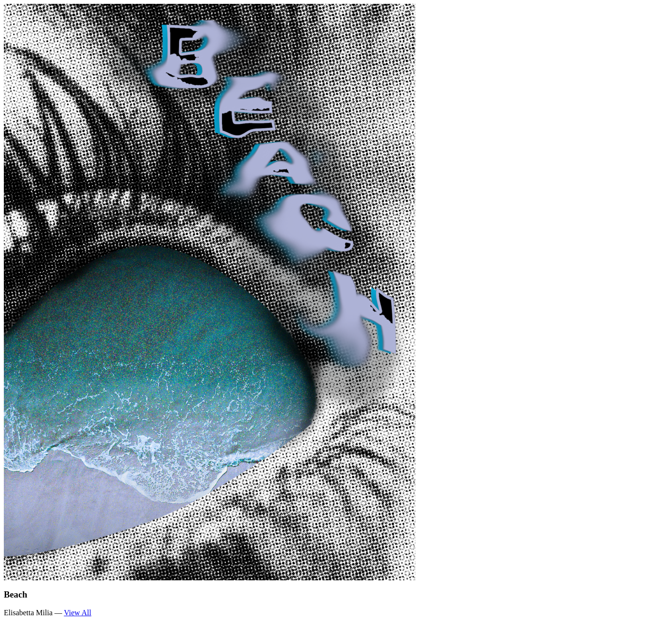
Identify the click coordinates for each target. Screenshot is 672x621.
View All (77, 613)
